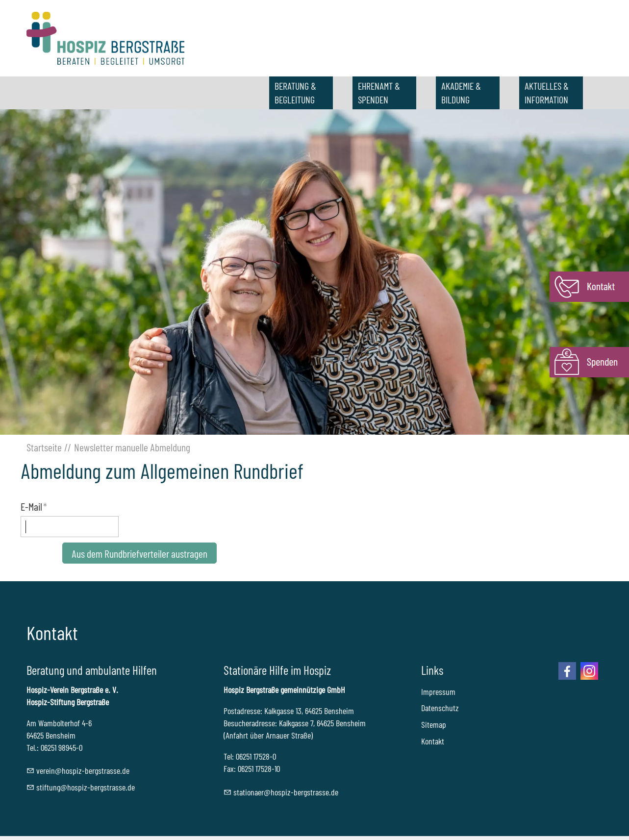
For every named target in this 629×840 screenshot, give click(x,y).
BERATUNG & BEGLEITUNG (295, 93)
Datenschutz (440, 708)
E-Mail (34, 506)
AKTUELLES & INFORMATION (547, 93)
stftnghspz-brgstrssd (86, 787)
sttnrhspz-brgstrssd (286, 792)
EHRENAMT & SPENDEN (379, 93)
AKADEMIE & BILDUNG (461, 93)
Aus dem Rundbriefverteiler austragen (139, 553)
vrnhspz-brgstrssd (83, 770)
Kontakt (433, 741)
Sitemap (434, 724)
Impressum (438, 692)
